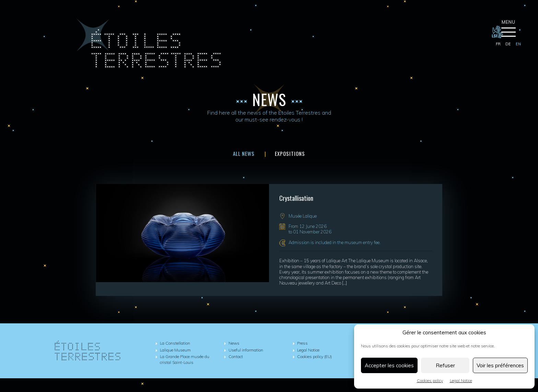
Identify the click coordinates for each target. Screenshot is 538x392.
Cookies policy (430, 381)
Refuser (445, 365)
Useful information (246, 350)
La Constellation (175, 343)
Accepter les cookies (389, 365)
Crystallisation (296, 198)
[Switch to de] (508, 44)
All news (244, 153)
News (234, 343)
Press (302, 343)
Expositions (290, 153)
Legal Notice (461, 381)
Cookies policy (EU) (314, 356)
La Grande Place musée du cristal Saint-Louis (185, 359)
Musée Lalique (303, 216)
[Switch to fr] (498, 44)
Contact (236, 356)
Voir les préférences (500, 365)
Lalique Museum (175, 350)
